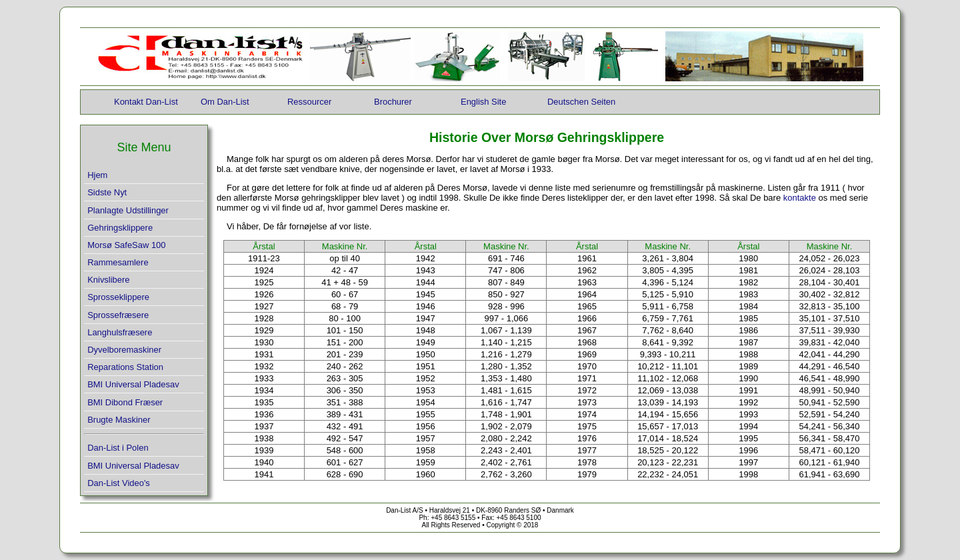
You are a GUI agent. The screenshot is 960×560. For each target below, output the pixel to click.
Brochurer (393, 102)
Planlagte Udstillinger (128, 210)
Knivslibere (108, 280)
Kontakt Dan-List (146, 102)
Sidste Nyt (107, 192)
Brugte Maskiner (119, 420)
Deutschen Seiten (581, 102)
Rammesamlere (118, 262)
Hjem (97, 175)
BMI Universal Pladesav (133, 384)
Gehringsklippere (120, 228)
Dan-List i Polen (118, 448)
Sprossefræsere (118, 315)
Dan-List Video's (119, 483)
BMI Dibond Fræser (125, 402)
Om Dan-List (225, 102)
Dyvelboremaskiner (124, 350)
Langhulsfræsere (120, 332)
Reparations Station (125, 367)
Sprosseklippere (118, 297)
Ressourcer (309, 102)
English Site (483, 102)
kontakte (801, 198)
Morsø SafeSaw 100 (126, 245)
